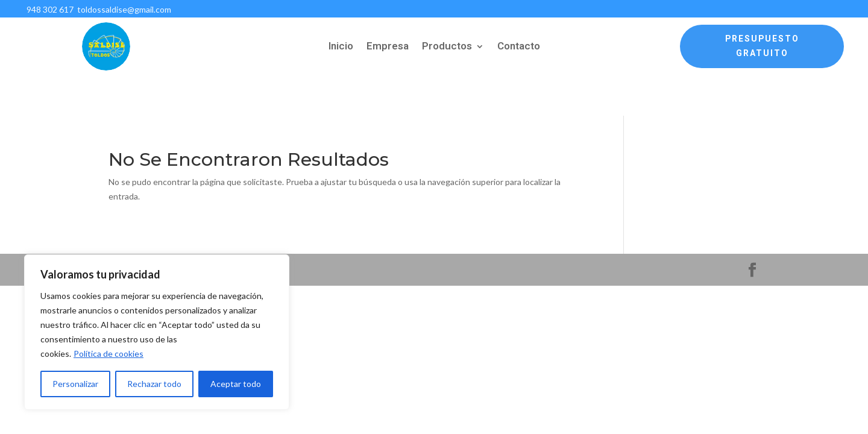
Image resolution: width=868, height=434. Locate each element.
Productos (447, 48)
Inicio (341, 48)
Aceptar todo (236, 384)
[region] (157, 332)
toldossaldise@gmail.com (123, 9)
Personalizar (75, 384)
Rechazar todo (154, 384)
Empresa (388, 48)
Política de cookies (108, 354)
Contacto (519, 48)
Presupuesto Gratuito (762, 46)
